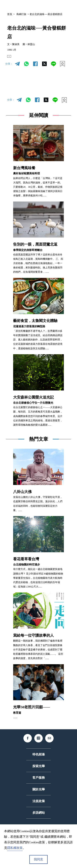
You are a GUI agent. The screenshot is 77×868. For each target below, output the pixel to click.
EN (13, 58)
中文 (37, 6)
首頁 (10, 14)
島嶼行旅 (21, 14)
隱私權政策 (15, 848)
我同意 (38, 859)
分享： (9, 68)
